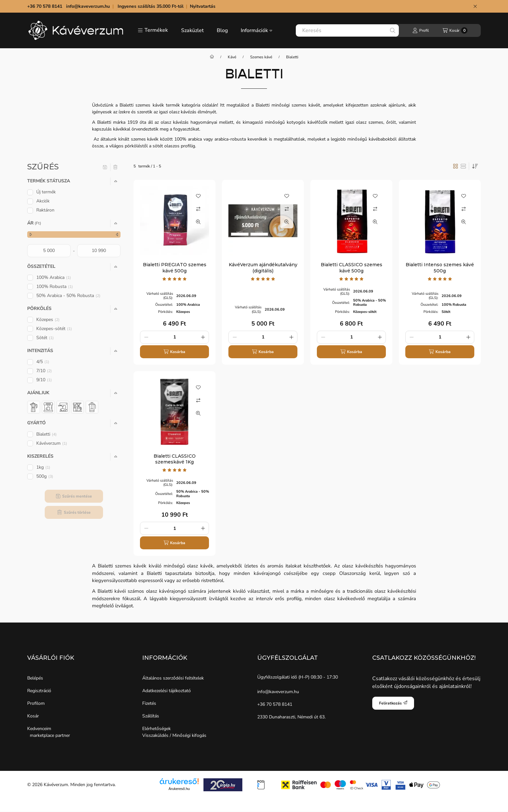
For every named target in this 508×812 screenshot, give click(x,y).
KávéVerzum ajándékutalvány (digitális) (263, 268)
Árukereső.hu (179, 789)
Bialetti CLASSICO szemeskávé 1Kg (175, 459)
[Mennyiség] (174, 337)
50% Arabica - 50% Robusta (68, 296)
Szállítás (151, 716)
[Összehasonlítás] (198, 209)
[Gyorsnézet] (198, 222)
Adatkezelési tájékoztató (167, 691)
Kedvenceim (39, 729)
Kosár (33, 716)
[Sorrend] (475, 166)
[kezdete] (49, 251)
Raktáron (45, 210)
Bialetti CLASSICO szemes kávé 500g (352, 268)
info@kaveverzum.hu (88, 6)
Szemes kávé (261, 57)
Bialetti (46, 434)
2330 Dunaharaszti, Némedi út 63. (291, 717)
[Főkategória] (212, 57)
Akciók (43, 201)
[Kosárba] (174, 352)
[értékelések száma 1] (175, 279)
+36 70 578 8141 (275, 704)
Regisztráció (39, 691)
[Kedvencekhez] (198, 196)
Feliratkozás (393, 703)
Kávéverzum (52, 443)
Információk (256, 30)
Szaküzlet (192, 30)
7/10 (44, 371)
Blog (222, 30)
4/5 (43, 362)
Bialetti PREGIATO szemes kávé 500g (175, 268)
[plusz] (203, 337)
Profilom (36, 703)
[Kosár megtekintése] (455, 30)
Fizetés (149, 703)
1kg (43, 467)
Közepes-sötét (54, 329)
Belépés (35, 678)
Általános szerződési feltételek (173, 678)
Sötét (45, 338)
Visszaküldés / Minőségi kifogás (174, 735)
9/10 (44, 380)
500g (45, 476)
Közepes (48, 320)
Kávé (232, 57)
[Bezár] (475, 6)
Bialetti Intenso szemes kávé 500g (440, 268)
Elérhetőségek (156, 729)
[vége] (99, 251)
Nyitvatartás (203, 6)
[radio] (463, 166)
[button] (153, 30)
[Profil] (421, 30)
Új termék (46, 192)
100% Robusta (55, 286)
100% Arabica (54, 277)
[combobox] (347, 30)
